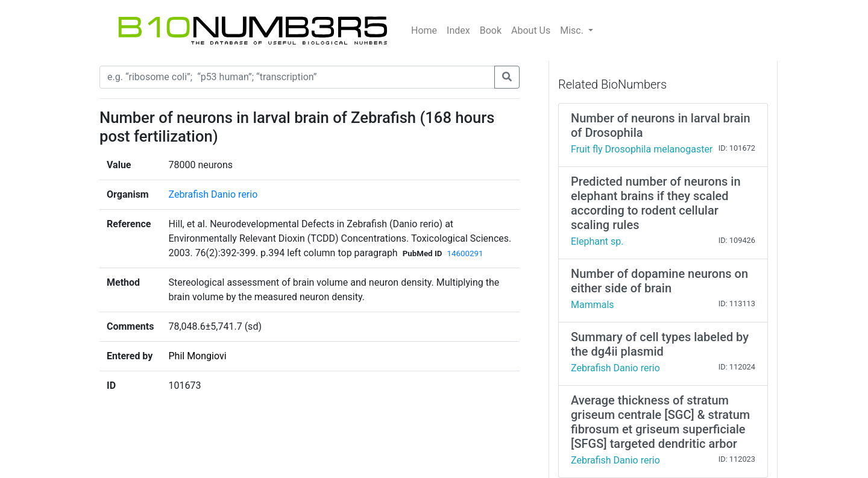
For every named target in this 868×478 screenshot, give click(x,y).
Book (491, 30)
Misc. (573, 30)
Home (424, 30)
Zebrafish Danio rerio (213, 194)
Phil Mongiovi (197, 356)
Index (458, 30)
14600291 (465, 253)
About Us (531, 30)
